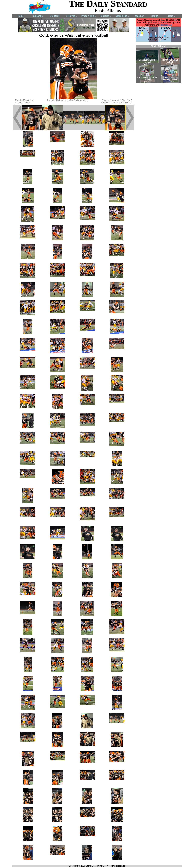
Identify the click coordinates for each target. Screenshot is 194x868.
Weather (140, 16)
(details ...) (166, 25)
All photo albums (23, 103)
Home (21, 16)
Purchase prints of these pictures (117, 103)
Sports (155, 16)
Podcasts (105, 16)
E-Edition (54, 16)
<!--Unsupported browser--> (158, 64)
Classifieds (122, 16)
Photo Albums (89, 16)
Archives (72, 16)
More (172, 16)
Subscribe (38, 16)
